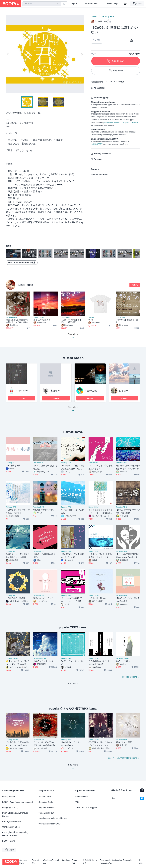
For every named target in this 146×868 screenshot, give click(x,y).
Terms (94, 169)
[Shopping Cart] (125, 4)
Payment (98, 159)
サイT (91, 320)
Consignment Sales (11, 827)
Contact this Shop (100, 175)
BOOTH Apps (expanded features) (18, 802)
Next (82, 54)
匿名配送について (10, 807)
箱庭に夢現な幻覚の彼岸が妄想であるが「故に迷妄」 (17, 321)
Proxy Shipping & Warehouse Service (15, 814)
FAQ (77, 802)
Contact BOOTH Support (86, 807)
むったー (123, 391)
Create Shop (112, 4)
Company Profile (23, 862)
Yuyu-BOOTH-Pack (130, 122)
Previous (8, 54)
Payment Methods (47, 807)
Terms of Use (36, 862)
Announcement (81, 797)
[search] (58, 4)
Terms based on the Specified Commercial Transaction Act (116, 862)
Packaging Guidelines (12, 821)
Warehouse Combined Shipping (53, 818)
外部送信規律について (90, 862)
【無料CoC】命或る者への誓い (127, 321)
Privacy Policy (75, 862)
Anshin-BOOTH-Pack (112, 122)
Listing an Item (9, 797)
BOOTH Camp (9, 841)
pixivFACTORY (97, 144)
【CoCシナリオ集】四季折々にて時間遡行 (71, 321)
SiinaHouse (25, 285)
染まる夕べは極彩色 (42, 320)
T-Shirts (91, 318)
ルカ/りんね (91, 391)
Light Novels (66, 318)
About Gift (99, 88)
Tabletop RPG (108, 16)
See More (73, 410)
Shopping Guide (46, 802)
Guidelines (66, 860)
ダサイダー (22, 391)
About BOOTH (92, 4)
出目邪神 (55, 391)
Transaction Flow (46, 813)
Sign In (74, 4)
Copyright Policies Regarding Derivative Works (15, 834)
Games (94, 16)
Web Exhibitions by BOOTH (51, 824)
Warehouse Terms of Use (51, 862)
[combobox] (41, 4)
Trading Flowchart (102, 154)
